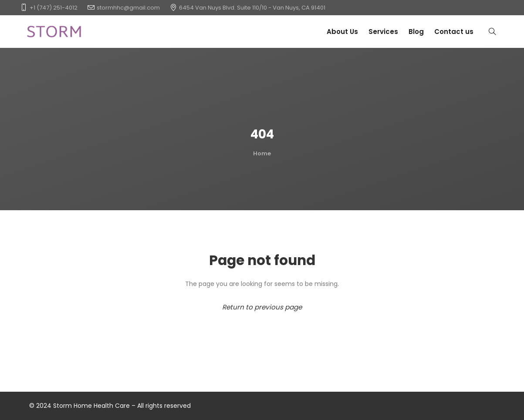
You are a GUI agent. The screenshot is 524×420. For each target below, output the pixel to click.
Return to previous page (262, 307)
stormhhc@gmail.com (128, 8)
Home (262, 153)
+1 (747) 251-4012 (54, 8)
